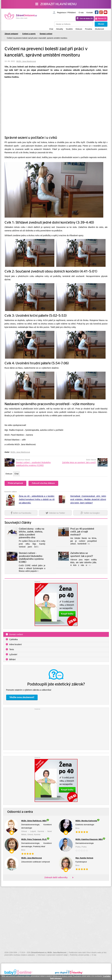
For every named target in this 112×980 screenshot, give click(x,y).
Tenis (12, 650)
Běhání (12, 660)
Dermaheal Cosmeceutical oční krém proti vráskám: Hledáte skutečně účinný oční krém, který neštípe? (88, 500)
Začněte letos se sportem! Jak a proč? (79, 462)
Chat (51, 29)
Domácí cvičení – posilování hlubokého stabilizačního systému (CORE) (33, 464)
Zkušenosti (99, 29)
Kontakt (90, 13)
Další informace (56, 978)
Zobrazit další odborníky (56, 878)
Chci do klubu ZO (86, 18)
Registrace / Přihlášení (66, 13)
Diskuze (79, 29)
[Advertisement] (56, 729)
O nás (81, 13)
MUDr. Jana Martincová (26, 61)
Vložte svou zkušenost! (22, 698)
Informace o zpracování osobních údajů (53, 955)
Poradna (88, 29)
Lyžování (13, 655)
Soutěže (69, 29)
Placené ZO (102, 18)
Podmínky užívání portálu (80, 955)
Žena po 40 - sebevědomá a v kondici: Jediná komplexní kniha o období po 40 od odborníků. (37, 500)
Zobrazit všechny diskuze (43, 484)
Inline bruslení (16, 645)
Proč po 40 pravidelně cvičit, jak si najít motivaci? (82, 533)
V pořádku (107, 976)
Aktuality (59, 29)
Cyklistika (14, 640)
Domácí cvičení (16, 635)
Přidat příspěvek (15, 484)
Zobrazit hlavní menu (56, 4)
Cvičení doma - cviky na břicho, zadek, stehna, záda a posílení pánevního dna (32, 534)
